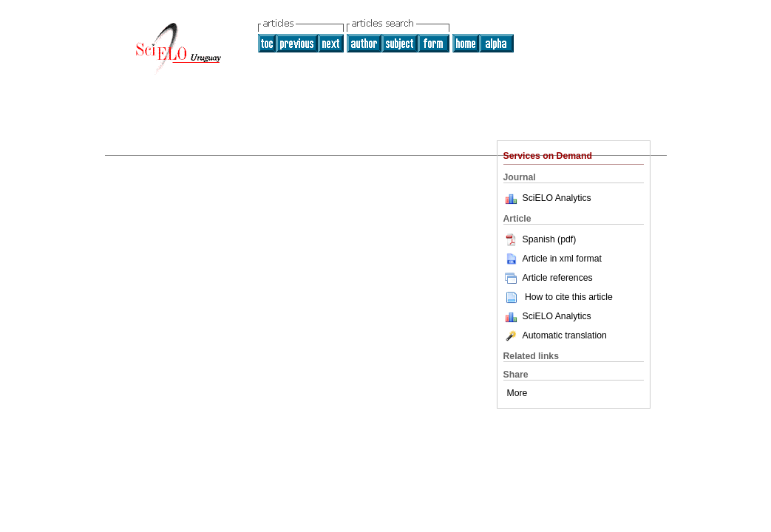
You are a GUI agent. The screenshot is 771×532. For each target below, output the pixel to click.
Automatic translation (555, 335)
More (517, 393)
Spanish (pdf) (540, 239)
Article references (548, 278)
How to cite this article (569, 297)
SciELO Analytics (557, 198)
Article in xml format (553, 259)
